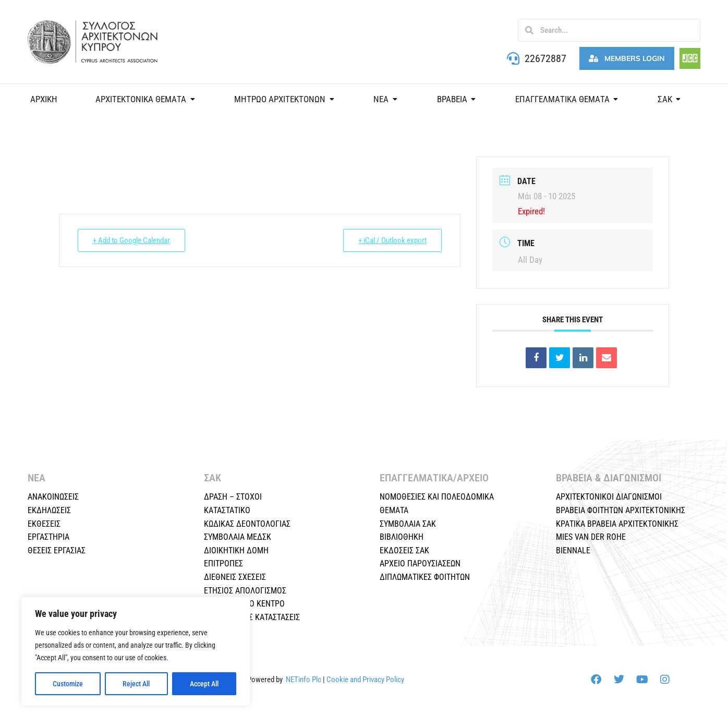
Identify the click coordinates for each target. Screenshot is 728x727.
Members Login (627, 58)
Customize (68, 684)
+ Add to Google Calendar (131, 240)
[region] (136, 651)
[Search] (529, 30)
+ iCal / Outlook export (392, 240)
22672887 (545, 58)
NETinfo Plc (304, 680)
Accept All (204, 684)
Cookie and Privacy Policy (365, 680)
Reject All (136, 684)
